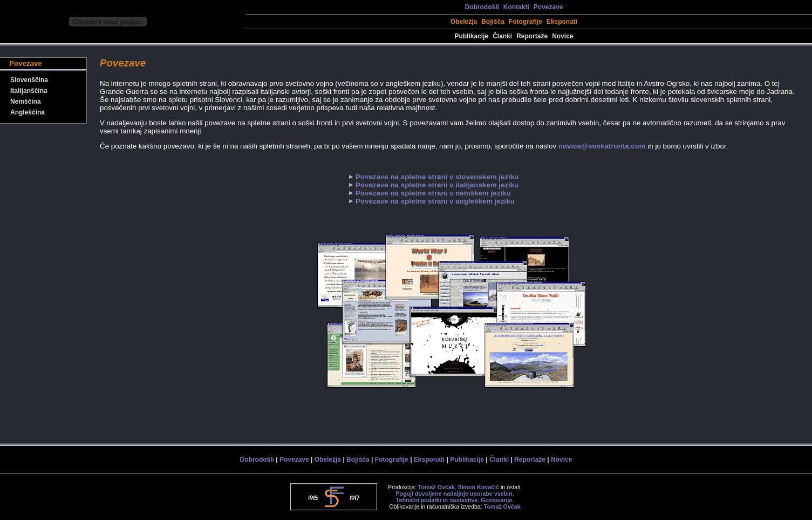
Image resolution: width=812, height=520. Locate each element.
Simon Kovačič (479, 487)
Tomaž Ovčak (436, 487)
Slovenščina (29, 80)
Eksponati (562, 22)
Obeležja (464, 22)
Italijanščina (29, 91)
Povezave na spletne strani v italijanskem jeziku (437, 185)
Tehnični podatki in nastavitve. (438, 500)
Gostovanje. (497, 500)
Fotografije (526, 22)
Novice (562, 36)
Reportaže (532, 36)
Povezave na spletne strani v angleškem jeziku (435, 201)
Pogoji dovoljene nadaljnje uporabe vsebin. (455, 494)
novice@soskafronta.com (602, 146)
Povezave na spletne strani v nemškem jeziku (433, 193)
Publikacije (471, 36)
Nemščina (26, 102)
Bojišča (493, 22)
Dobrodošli (482, 7)
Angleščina (28, 112)
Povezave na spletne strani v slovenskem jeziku (437, 177)
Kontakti (516, 7)
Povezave (548, 7)
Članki (502, 36)
